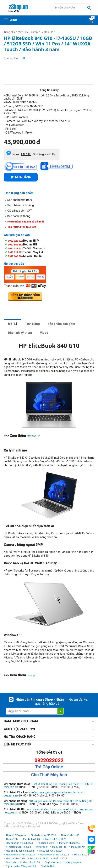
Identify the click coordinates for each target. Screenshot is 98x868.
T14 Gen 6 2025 (46, 843)
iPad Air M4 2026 (32, 839)
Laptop (31, 675)
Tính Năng (32, 324)
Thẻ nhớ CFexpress (16, 835)
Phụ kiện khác (48, 866)
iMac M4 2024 (81, 855)
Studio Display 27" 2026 (43, 835)
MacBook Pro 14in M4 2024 (20, 855)
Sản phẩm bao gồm (61, 324)
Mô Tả (13, 324)
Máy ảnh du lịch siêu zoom (20, 851)
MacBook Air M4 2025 (51, 851)
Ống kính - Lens (53, 862)
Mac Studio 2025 (39, 859)
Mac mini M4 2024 (16, 859)
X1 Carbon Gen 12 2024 (18, 847)
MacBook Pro (59, 847)
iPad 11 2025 (60, 859)
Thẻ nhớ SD (12, 839)
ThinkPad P (42, 847)
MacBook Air (78, 847)
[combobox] (72, 8)
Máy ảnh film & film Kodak (19, 843)
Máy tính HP (33, 436)
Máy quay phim (74, 862)
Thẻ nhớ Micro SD (70, 835)
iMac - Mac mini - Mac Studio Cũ (23, 862)
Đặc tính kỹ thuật (20, 333)
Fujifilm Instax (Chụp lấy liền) (21, 866)
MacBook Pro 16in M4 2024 (54, 855)
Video (44, 333)
